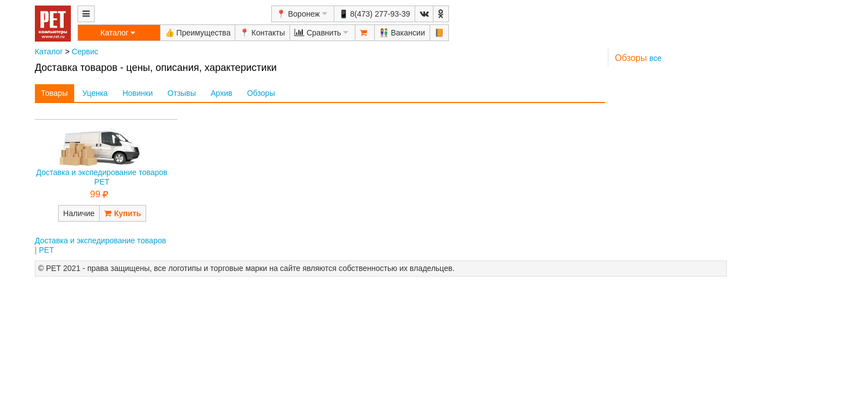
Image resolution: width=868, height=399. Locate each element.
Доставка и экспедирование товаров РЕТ (102, 177)
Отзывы (182, 93)
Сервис (85, 52)
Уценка (95, 93)
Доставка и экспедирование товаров (100, 241)
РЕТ (46, 250)
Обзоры (261, 93)
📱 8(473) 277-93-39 (374, 14)
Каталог (49, 52)
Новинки (138, 93)
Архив (221, 93)
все (655, 58)
